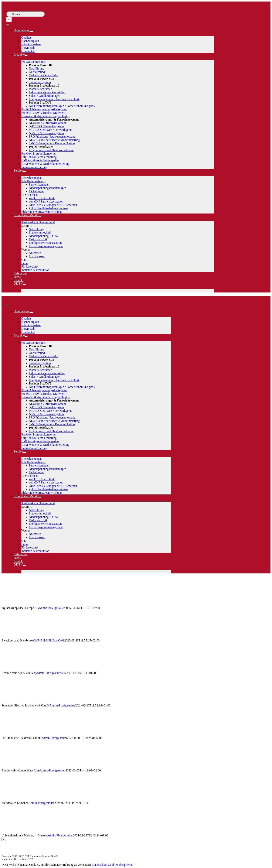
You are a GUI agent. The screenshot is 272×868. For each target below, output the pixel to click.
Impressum (7, 859)
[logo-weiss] (18, 10)
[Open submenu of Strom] (30, 227)
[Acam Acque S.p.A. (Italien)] (26, 670)
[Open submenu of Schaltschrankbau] (44, 182)
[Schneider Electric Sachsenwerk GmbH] (26, 702)
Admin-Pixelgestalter (52, 608)
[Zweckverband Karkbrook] (26, 637)
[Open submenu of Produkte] (26, 56)
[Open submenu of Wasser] (32, 251)
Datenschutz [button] (100, 865)
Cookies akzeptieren (120, 865)
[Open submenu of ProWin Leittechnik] (47, 63)
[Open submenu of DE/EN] (24, 285)
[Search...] (25, 14)
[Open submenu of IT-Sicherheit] (39, 196)
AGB (31, 859)
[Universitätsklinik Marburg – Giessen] (26, 832)
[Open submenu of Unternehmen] (32, 31)
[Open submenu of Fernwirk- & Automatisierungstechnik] (69, 117)
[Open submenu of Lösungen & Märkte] (40, 216)
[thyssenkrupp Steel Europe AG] (26, 605)
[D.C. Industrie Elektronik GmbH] (26, 735)
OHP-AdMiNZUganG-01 (49, 640)
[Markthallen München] (26, 800)
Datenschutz (20, 859)
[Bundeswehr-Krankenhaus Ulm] (26, 767)
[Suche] (9, 20)
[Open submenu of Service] (24, 172)
